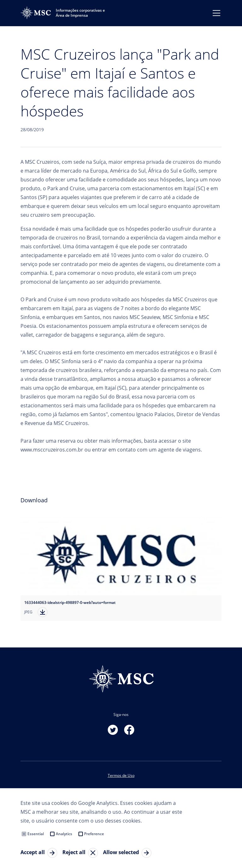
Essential (36, 834)
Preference (94, 834)
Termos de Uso (121, 775)
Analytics (64, 834)
